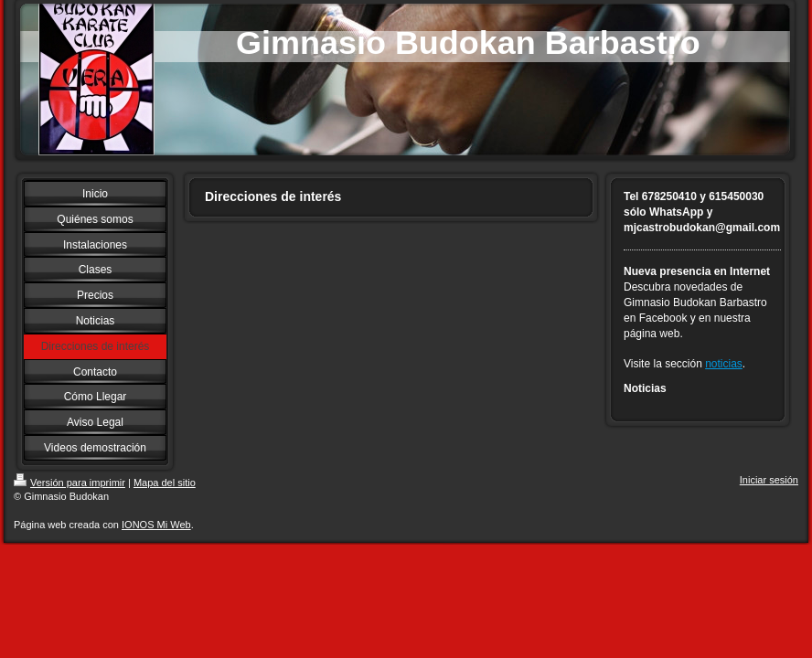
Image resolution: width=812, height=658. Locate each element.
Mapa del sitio (165, 483)
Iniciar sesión (769, 480)
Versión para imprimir (69, 483)
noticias (724, 364)
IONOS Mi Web (156, 525)
